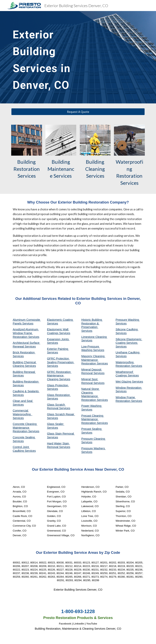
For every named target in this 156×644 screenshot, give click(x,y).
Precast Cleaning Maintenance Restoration (93, 419)
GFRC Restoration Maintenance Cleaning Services (59, 376)
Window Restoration (129, 388)
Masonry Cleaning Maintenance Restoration (93, 360)
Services (87, 340)
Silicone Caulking (127, 329)
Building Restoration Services (27, 169)
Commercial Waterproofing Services (23, 414)
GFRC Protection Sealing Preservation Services (61, 362)
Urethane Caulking (128, 352)
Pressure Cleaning (94, 439)
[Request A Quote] (78, 112)
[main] (55, 57)
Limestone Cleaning (94, 337)
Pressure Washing (128, 320)
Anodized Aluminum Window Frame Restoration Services (26, 333)
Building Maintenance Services (61, 169)
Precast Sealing (92, 429)
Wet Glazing (124, 382)
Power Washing (92, 406)
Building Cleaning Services (96, 169)
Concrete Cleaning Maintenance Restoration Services (26, 428)
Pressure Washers (94, 448)
